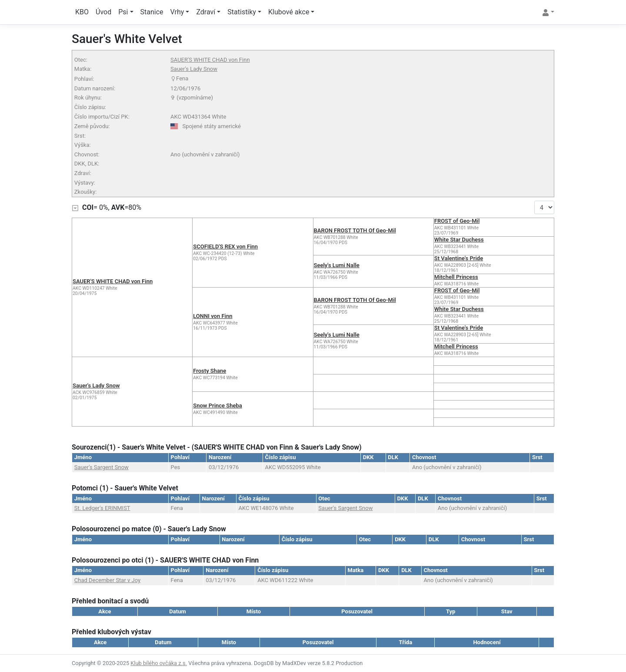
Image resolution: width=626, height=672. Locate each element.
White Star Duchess (459, 240)
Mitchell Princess (456, 277)
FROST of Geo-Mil (457, 221)
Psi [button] (123, 12)
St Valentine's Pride (459, 258)
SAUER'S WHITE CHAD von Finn (210, 60)
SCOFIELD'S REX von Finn (225, 247)
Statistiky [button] (242, 12)
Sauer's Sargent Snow (102, 467)
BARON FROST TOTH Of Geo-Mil (355, 230)
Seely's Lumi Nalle (337, 265)
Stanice (152, 12)
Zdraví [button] (206, 12)
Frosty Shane (210, 371)
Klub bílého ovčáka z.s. (159, 663)
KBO (82, 12)
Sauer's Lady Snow (194, 69)
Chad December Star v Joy (107, 580)
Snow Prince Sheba (218, 406)
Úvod (103, 12)
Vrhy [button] (177, 12)
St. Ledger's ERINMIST (102, 508)
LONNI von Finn (213, 316)
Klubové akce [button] (289, 12)
